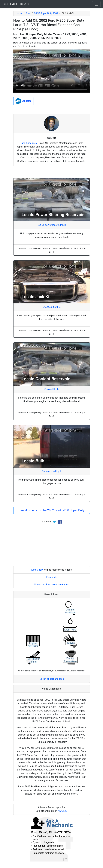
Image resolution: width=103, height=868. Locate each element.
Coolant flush (51, 389)
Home (19, 13)
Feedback (51, 577)
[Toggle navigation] (96, 4)
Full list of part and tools (52, 679)
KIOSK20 (63, 811)
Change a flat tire (51, 307)
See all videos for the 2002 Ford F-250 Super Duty (51, 510)
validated (23, 101)
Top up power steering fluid (51, 225)
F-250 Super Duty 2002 (46, 13)
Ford (28, 13)
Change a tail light (51, 471)
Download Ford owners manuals (51, 585)
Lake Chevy (37, 570)
